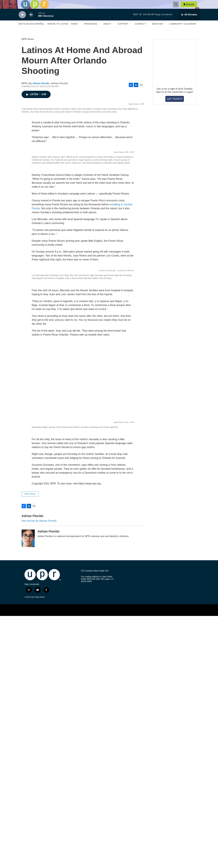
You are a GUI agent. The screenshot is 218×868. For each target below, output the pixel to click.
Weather (157, 30)
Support (123, 30)
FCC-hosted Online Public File (95, 823)
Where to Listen (58, 30)
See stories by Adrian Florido (39, 773)
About (107, 30)
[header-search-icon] (177, 8)
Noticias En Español (32, 30)
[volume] (31, 21)
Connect (140, 30)
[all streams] (189, 21)
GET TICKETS (175, 105)
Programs (91, 30)
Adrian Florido (41, 90)
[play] (22, 21)
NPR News (28, 46)
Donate (192, 8)
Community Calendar (183, 30)
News (75, 30)
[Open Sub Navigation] (80, 30)
